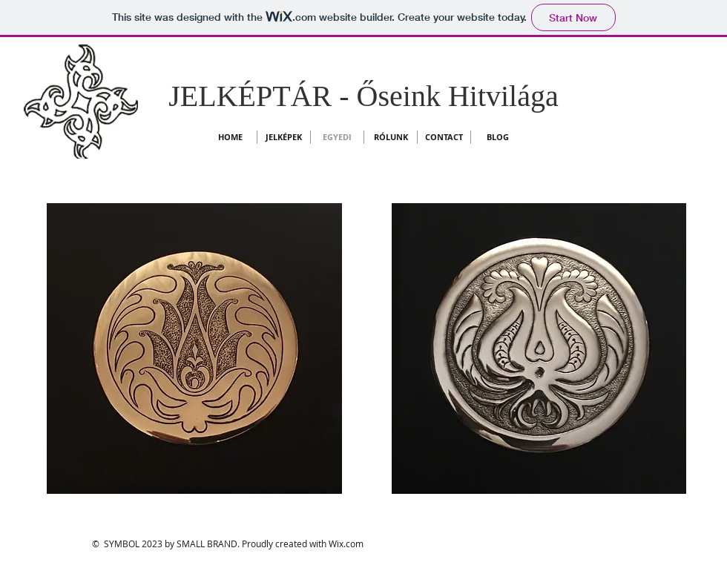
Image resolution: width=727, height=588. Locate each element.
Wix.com (346, 544)
